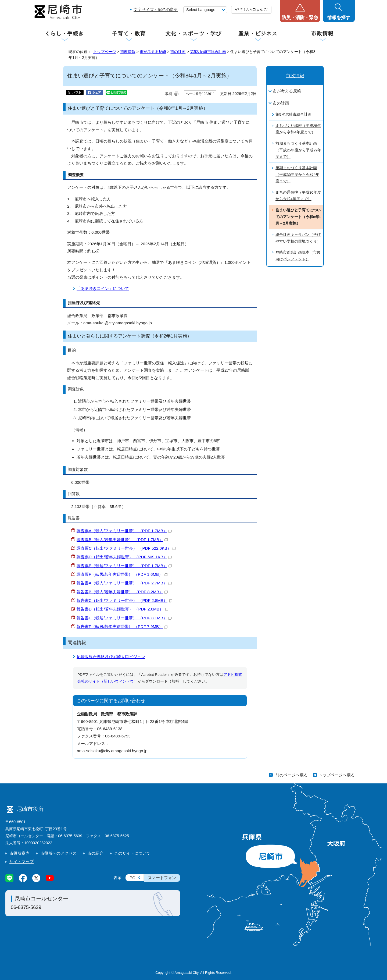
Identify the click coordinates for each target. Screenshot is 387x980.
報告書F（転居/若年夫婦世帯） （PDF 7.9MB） (122, 626)
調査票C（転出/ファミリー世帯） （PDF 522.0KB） (126, 548)
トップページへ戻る (337, 775)
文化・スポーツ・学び (194, 33)
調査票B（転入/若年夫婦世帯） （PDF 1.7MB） (122, 540)
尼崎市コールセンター (41, 899)
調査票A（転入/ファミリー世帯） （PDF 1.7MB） (124, 531)
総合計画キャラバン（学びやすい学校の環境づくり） (298, 238)
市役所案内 (19, 853)
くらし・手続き (64, 33)
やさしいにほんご (251, 9)
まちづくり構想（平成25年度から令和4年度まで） (298, 129)
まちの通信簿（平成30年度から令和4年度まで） (298, 196)
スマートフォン (162, 878)
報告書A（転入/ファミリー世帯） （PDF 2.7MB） (124, 583)
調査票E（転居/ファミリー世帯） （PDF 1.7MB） (124, 566)
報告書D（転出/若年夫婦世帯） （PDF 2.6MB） (122, 609)
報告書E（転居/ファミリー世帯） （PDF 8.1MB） (124, 618)
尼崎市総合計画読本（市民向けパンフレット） (298, 256)
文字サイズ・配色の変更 (156, 10)
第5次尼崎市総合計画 (208, 52)
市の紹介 (95, 853)
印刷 (168, 94)
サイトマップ (21, 862)
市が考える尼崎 (153, 52)
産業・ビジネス (258, 33)
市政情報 (322, 33)
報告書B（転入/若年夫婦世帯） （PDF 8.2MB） (122, 592)
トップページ (105, 52)
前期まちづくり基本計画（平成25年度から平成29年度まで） (298, 150)
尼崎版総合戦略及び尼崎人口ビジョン (111, 657)
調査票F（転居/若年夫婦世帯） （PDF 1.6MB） (122, 574)
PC (132, 878)
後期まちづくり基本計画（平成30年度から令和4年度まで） (297, 175)
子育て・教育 (129, 33)
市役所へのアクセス (58, 853)
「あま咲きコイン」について (103, 288)
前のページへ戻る (292, 775)
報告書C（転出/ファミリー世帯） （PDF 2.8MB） (124, 600)
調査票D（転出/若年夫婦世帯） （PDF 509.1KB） (124, 557)
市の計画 (178, 52)
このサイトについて (132, 853)
